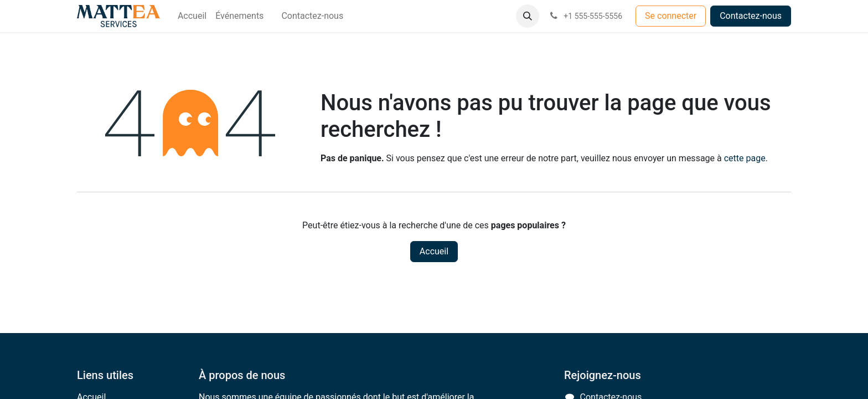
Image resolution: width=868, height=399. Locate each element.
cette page (745, 158)
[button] (528, 16)
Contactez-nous (751, 16)
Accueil (434, 251)
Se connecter (671, 16)
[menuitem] (192, 16)
